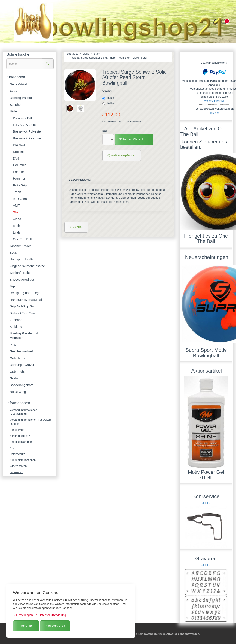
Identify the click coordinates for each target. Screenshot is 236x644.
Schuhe (15, 105)
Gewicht (107, 91)
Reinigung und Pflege (25, 293)
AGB (13, 448)
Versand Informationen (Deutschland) (24, 412)
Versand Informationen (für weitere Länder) (31, 422)
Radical (18, 152)
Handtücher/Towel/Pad (26, 300)
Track (17, 192)
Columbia (20, 165)
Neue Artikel (18, 84)
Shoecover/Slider (22, 280)
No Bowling (18, 392)
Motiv (17, 226)
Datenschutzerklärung (51, 615)
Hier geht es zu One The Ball (206, 239)
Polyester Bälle (24, 118)
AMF (16, 205)
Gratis (14, 378)
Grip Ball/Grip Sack (23, 306)
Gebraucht (17, 372)
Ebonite (18, 172)
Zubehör (16, 320)
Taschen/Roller (20, 246)
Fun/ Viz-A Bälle (24, 125)
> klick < (206, 503)
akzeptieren (55, 626)
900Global (20, 199)
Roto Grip (20, 185)
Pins (13, 345)
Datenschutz (17, 454)
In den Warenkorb (134, 139)
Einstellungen (23, 615)
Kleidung (16, 327)
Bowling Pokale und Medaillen (24, 335)
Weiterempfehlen (122, 155)
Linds (17, 232)
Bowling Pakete (21, 98)
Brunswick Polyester (27, 131)
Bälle (13, 111)
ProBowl (19, 145)
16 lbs (109, 103)
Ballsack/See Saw (23, 313)
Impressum (17, 473)
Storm (17, 212)
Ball (105, 131)
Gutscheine (18, 358)
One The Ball (22, 239)
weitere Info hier (214, 101)
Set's (13, 253)
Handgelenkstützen (23, 259)
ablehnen (26, 626)
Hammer (19, 178)
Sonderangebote (22, 385)
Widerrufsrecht (19, 467)
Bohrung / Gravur (22, 365)
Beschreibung (80, 180)
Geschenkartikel (21, 351)
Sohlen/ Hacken (21, 273)
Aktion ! (15, 91)
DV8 (16, 158)
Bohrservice (17, 430)
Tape (13, 286)
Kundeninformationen (23, 461)
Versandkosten (133, 121)
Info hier (215, 113)
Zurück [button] (76, 227)
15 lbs (109, 98)
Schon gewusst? (20, 436)
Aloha (17, 219)
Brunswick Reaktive (27, 138)
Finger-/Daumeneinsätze (27, 266)
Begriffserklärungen (22, 442)
